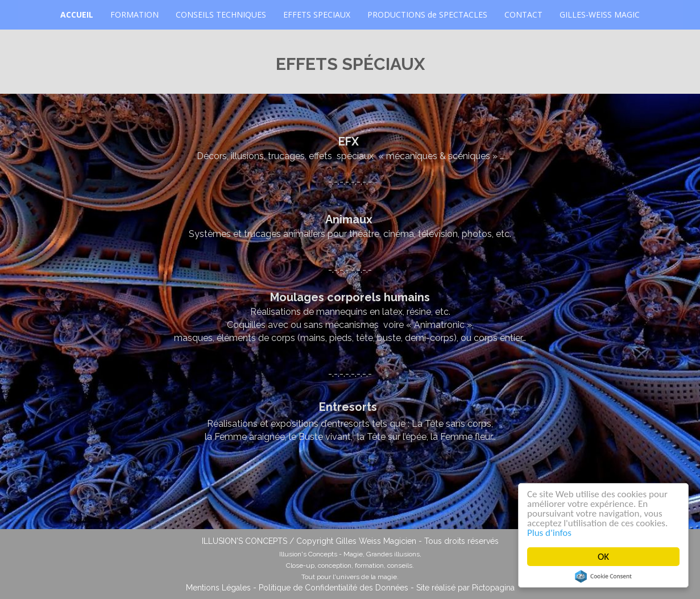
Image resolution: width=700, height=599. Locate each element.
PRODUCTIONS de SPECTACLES (427, 14)
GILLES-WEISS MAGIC (600, 14)
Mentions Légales (218, 588)
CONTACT (523, 14)
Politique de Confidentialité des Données (334, 588)
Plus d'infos (550, 533)
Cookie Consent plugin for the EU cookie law (604, 576)
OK (604, 557)
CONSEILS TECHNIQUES (221, 14)
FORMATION (134, 14)
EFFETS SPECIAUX (317, 14)
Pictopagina (493, 588)
